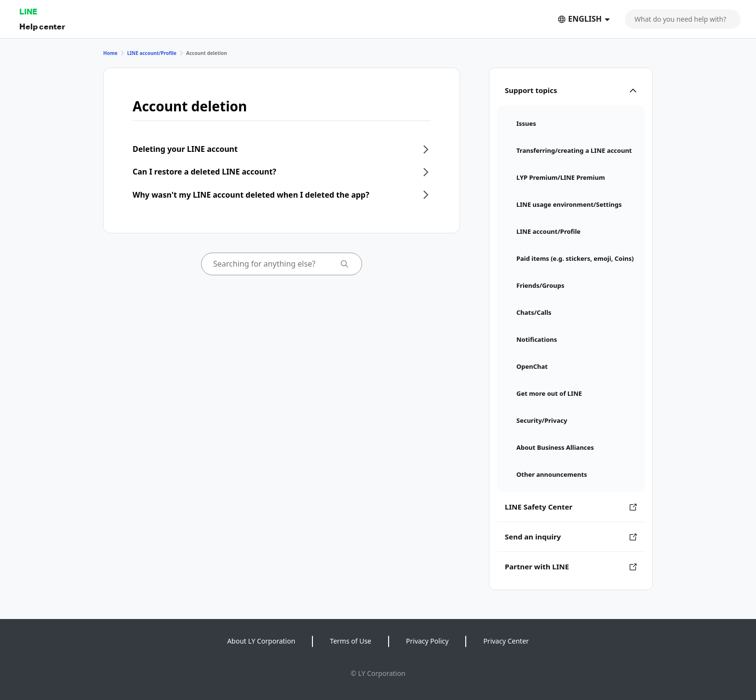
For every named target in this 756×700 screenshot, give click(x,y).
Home (110, 53)
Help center (42, 26)
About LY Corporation (261, 641)
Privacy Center (506, 641)
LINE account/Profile (152, 53)
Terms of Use (351, 641)
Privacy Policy (427, 641)
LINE (28, 11)
